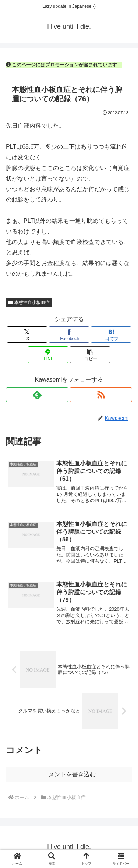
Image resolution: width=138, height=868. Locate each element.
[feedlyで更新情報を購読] (37, 395)
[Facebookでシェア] (69, 335)
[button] (90, 355)
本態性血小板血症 (29, 302)
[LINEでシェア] (48, 355)
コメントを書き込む (69, 774)
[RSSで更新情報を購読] (101, 395)
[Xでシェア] (27, 335)
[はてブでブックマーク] (111, 335)
